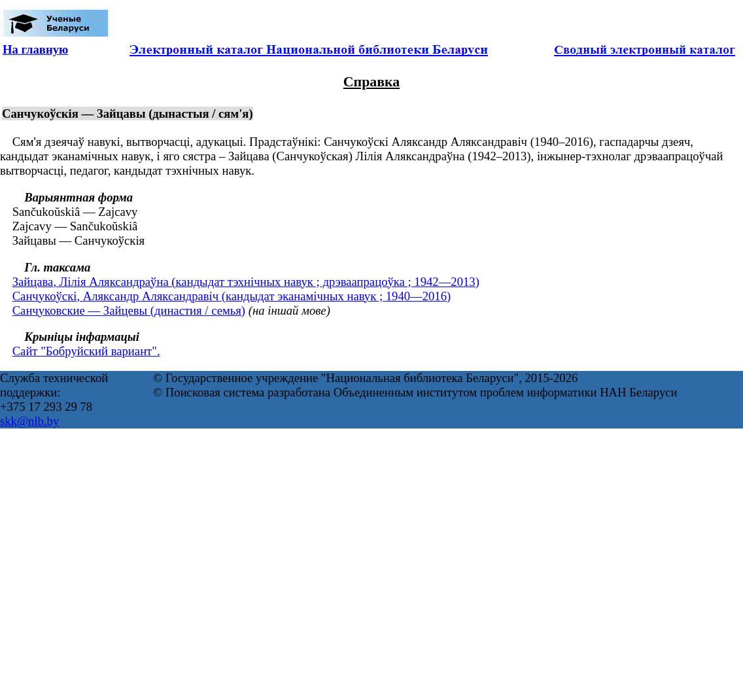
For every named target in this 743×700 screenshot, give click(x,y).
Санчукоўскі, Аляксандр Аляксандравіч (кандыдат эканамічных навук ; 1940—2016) (232, 296)
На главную (35, 49)
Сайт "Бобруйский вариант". (86, 351)
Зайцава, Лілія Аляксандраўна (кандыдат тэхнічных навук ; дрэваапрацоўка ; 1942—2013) (246, 282)
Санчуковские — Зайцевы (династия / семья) (129, 310)
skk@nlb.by (29, 421)
